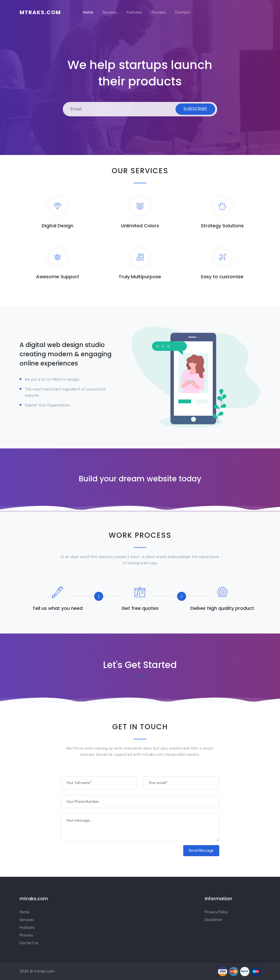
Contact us (29, 943)
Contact (182, 12)
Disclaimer (213, 920)
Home (88, 12)
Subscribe (195, 109)
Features (134, 12)
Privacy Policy (217, 912)
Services (110, 12)
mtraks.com (40, 12)
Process (159, 12)
